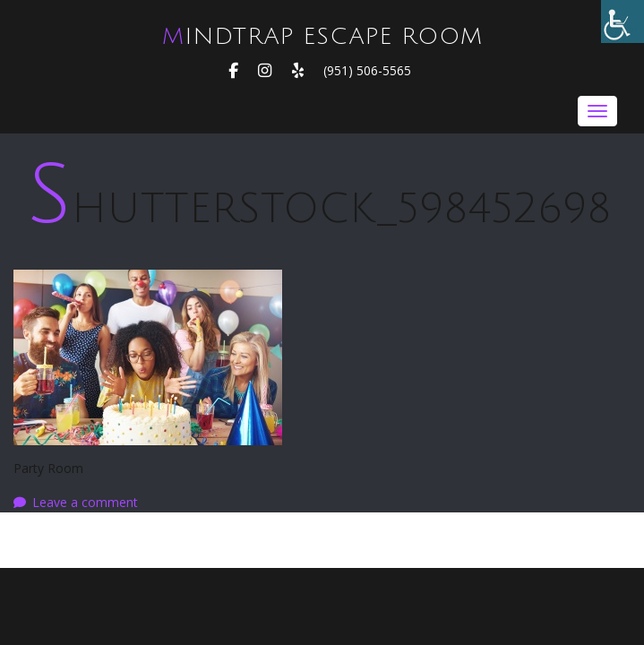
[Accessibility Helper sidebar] (623, 21)
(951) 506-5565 (367, 70)
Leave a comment (85, 502)
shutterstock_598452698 (319, 209)
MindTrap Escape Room (322, 37)
